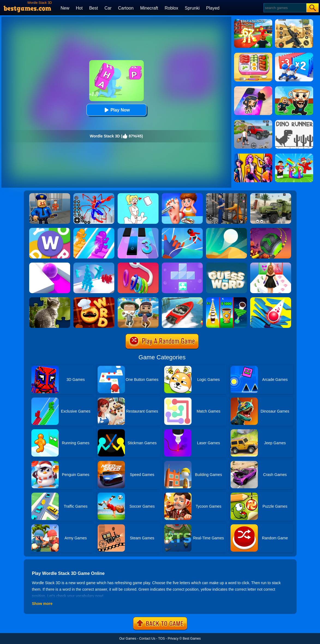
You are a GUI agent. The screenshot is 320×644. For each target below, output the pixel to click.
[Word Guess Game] (226, 264)
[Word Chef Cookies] (94, 299)
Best (94, 8)
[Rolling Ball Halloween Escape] (271, 230)
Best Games (192, 639)
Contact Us (147, 639)
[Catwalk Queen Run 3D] (271, 264)
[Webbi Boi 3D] (182, 230)
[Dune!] (226, 230)
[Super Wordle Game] (50, 230)
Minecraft (149, 8)
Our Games (128, 639)
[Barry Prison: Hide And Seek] (50, 195)
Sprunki (192, 8)
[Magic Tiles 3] (138, 230)
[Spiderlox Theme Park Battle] (94, 195)
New (65, 8)
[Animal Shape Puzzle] (50, 299)
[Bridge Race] (94, 230)
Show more (42, 604)
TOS (162, 639)
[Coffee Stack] (226, 299)
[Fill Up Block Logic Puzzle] (182, 264)
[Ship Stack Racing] (182, 299)
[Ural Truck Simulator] (271, 195)
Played (213, 8)
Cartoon (126, 8)
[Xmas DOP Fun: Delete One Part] (138, 195)
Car (108, 8)
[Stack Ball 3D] (271, 299)
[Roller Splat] (50, 264)
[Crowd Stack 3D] (94, 264)
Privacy (173, 639)
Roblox (171, 8)
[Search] (285, 8)
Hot (79, 8)
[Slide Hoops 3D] (138, 264)
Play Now (116, 110)
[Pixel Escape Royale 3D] (138, 299)
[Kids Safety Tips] (182, 195)
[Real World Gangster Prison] (226, 195)
